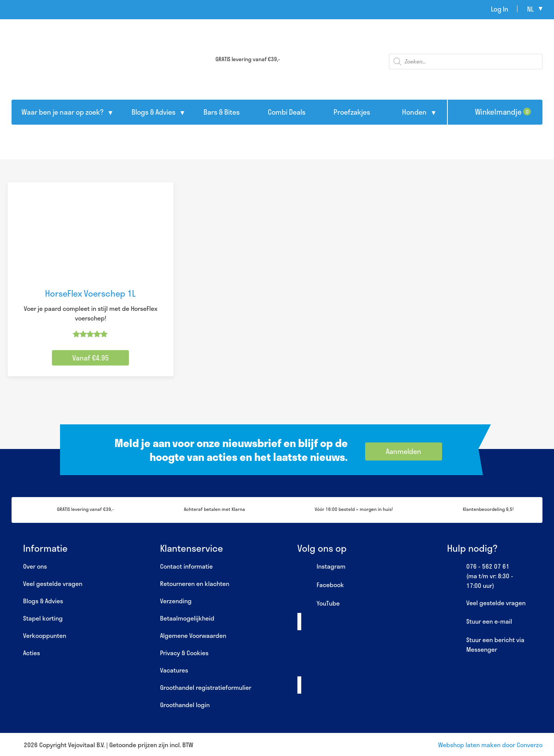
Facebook (321, 585)
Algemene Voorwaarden (193, 635)
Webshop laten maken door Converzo (490, 745)
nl (530, 9)
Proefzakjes (352, 112)
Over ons (35, 566)
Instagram (321, 567)
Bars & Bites (222, 112)
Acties (32, 653)
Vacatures (174, 670)
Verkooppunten (45, 635)
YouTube (319, 604)
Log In (500, 9)
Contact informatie (186, 566)
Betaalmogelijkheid (187, 618)
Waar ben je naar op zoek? (63, 112)
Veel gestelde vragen (53, 583)
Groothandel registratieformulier (206, 687)
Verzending (176, 601)
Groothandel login (185, 705)
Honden (414, 112)
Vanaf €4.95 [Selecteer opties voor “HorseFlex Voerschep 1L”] (91, 358)
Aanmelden (404, 451)
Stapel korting (43, 618)
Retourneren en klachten (195, 583)
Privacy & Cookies (184, 653)
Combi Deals (287, 112)
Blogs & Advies (154, 112)
